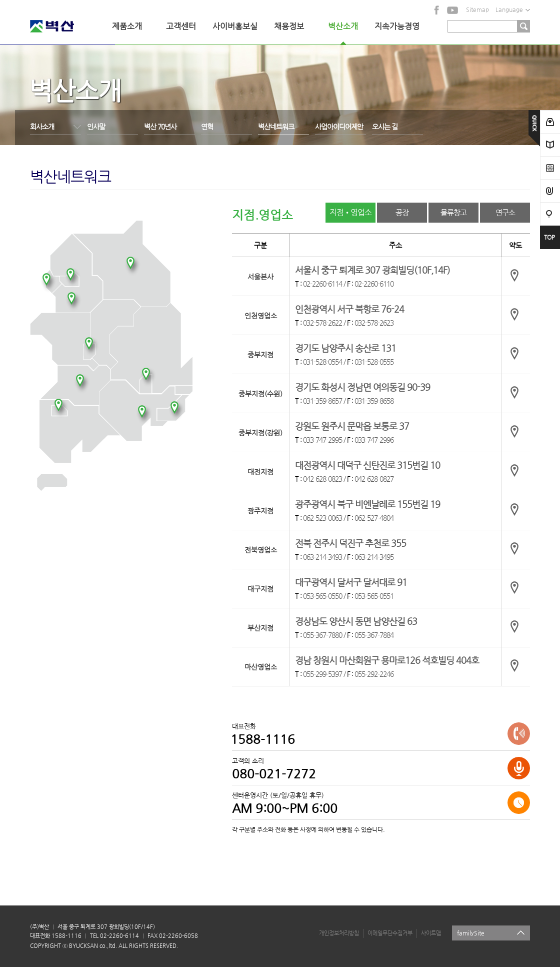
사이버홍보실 (235, 26)
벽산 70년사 (160, 127)
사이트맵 (431, 933)
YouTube (452, 10)
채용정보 (289, 26)
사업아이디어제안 (339, 127)
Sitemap (477, 10)
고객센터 (181, 26)
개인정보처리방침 (339, 933)
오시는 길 (385, 127)
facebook (437, 10)
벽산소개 (343, 26)
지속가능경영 (397, 26)
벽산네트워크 (276, 127)
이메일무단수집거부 (390, 933)
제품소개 (127, 26)
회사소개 (42, 127)
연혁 (207, 127)
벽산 (65, 26)
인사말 (96, 127)
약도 (515, 275)
